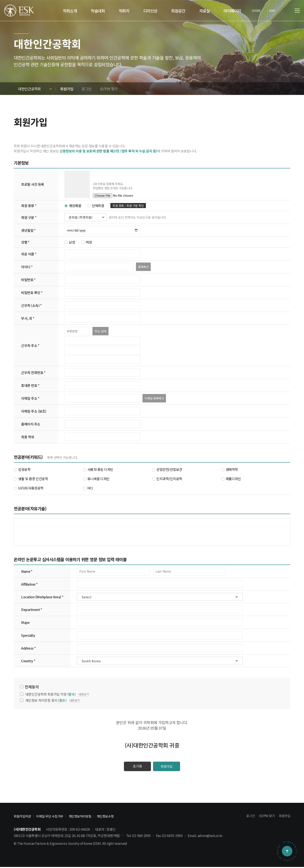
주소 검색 (100, 331)
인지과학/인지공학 (167, 479)
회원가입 (169, 767)
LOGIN (256, 11)
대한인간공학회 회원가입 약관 (51, 694)
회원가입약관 (24, 817)
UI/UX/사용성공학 (29, 488)
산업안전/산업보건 (167, 469)
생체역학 (230, 469)
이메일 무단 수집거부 (54, 817)
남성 (70, 242)
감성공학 (22, 469)
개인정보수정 (117, 817)
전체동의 (32, 687)
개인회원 (73, 206)
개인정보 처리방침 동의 (46, 700)
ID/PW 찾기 (266, 817)
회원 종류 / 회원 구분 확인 (128, 206)
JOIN (272, 11)
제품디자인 (231, 479)
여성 (87, 242)
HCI (88, 488)
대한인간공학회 (29, 89)
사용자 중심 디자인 (98, 469)
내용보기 (84, 694)
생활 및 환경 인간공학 (31, 479)
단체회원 (96, 206)
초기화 (135, 767)
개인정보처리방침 (88, 817)
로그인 (249, 817)
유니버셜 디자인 (96, 479)
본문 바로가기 (0, 0)
